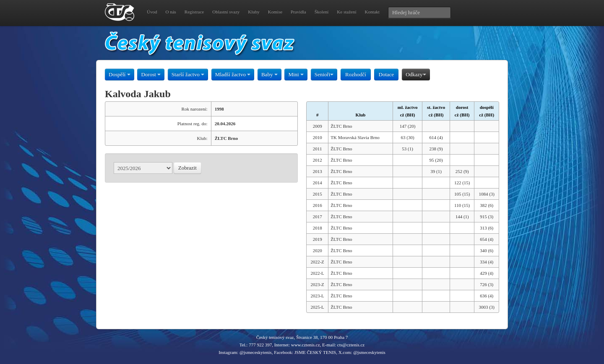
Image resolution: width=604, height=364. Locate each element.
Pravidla (298, 12)
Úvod (152, 12)
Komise (275, 12)
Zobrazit (187, 168)
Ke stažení (346, 12)
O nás (171, 12)
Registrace (194, 12)
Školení (322, 12)
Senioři (324, 74)
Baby (269, 74)
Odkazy (416, 74)
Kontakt (372, 12)
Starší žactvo (188, 74)
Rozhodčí (356, 74)
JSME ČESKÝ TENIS (315, 352)
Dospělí (120, 74)
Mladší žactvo (233, 74)
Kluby (254, 12)
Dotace (387, 74)
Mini (296, 74)
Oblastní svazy (226, 12)
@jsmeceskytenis (256, 352)
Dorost (151, 74)
